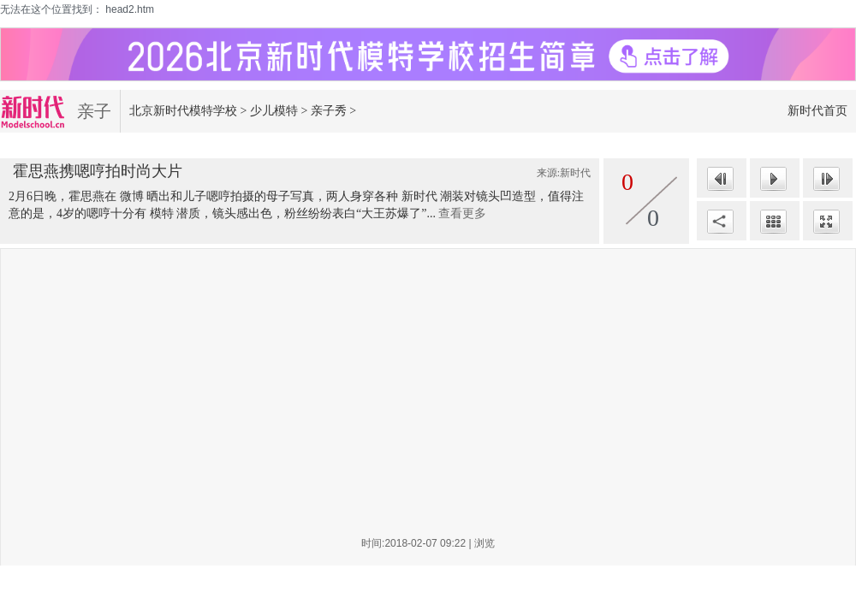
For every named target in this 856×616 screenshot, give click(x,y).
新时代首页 (817, 111)
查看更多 (462, 213)
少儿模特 (274, 111)
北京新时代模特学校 (183, 111)
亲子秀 (329, 111)
